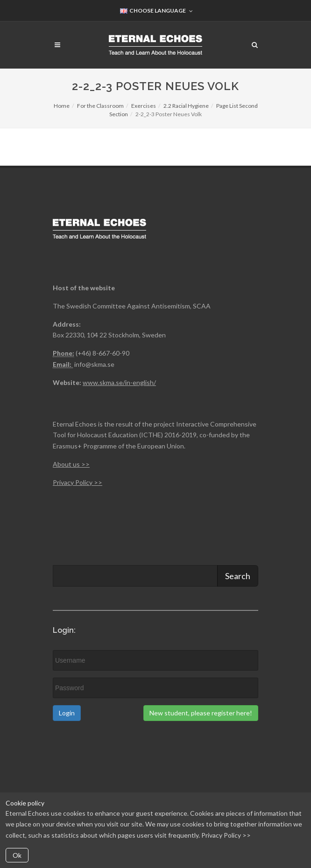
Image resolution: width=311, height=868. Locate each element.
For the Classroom (100, 106)
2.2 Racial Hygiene (186, 106)
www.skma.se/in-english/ (119, 382)
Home (62, 106)
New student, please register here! (201, 713)
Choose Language (156, 11)
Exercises (144, 106)
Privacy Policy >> (226, 835)
